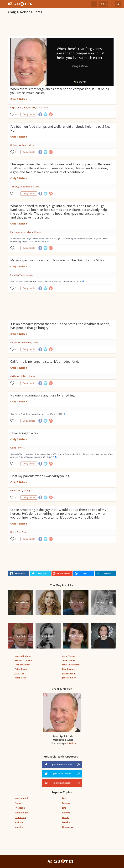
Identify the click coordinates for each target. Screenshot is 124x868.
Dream (66, 817)
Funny (18, 803)
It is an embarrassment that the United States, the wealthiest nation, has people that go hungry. (60, 326)
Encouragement (18, 232)
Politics (24, 376)
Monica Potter (69, 673)
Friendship (20, 808)
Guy (18, 532)
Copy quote (29, 114)
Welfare (23, 145)
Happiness (67, 827)
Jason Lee (19, 673)
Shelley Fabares (23, 665)
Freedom (67, 822)
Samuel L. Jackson (24, 660)
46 (16, 114)
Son (12, 275)
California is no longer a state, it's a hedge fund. (45, 362)
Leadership (20, 817)
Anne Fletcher (69, 656)
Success (66, 803)
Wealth (36, 342)
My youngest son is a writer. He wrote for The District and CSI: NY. (58, 260)
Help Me (32, 145)
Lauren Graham (23, 656)
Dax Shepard (69, 669)
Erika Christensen (71, 665)
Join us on (62, 764)
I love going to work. (25, 433)
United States (25, 342)
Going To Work (17, 448)
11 (16, 193)
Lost (20, 491)
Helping (14, 145)
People (14, 342)
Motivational (21, 813)
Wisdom (66, 813)
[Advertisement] (62, 25)
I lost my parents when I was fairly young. (40, 476)
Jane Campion (69, 678)
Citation (71, 743)
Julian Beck (20, 678)
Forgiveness (29, 107)
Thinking (14, 187)
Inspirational (16, 107)
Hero (13, 532)
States (32, 376)
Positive (19, 822)
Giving (36, 187)
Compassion (42, 107)
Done (24, 532)
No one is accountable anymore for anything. (43, 395)
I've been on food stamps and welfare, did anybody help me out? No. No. (60, 129)
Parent (14, 491)
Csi (17, 275)
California (15, 376)
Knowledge (20, 827)
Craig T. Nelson (19, 99)
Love (65, 798)
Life (64, 808)
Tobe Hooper (69, 660)
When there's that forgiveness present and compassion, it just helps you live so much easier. (60, 91)
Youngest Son (26, 275)
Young (27, 491)
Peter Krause (21, 669)
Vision (30, 232)
